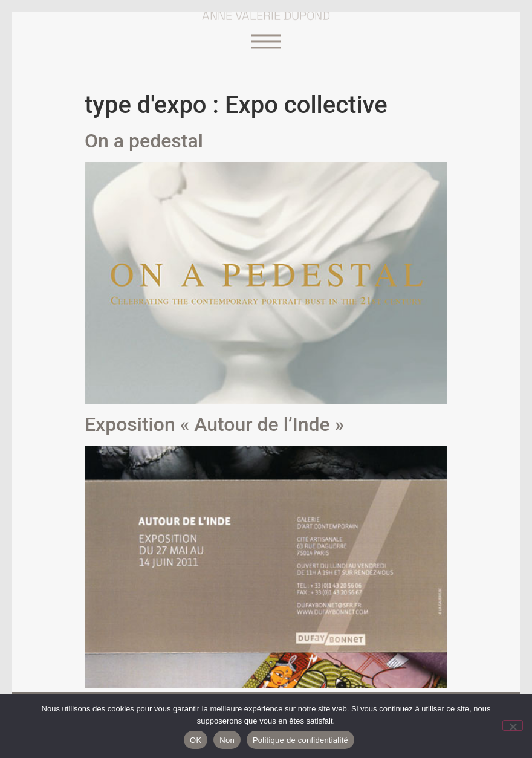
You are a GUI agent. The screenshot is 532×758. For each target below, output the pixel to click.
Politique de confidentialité (300, 740)
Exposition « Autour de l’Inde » (214, 424)
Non (227, 740)
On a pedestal (144, 141)
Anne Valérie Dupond (266, 13)
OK (196, 740)
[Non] (513, 725)
